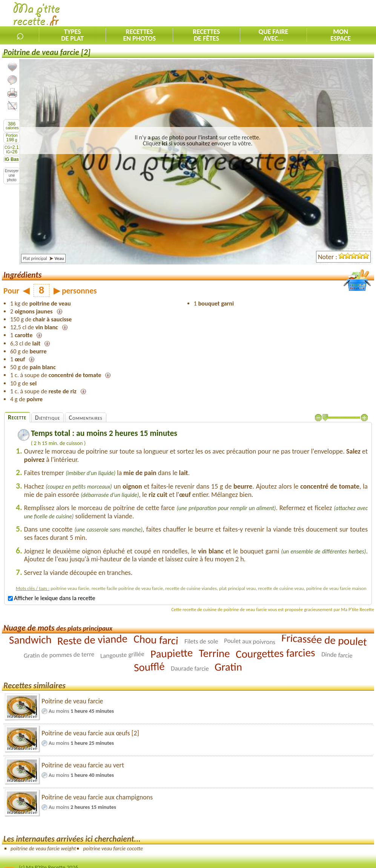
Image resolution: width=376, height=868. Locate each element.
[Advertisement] (288, 14)
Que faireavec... (274, 35)
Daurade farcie (190, 668)
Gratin (228, 666)
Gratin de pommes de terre (59, 655)
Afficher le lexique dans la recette (51, 598)
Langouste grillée (122, 655)
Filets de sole (201, 641)
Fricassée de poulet (324, 640)
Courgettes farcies (275, 653)
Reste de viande (93, 640)
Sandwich (30, 640)
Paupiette (171, 653)
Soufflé (149, 667)
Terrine (214, 653)
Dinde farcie (337, 655)
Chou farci (156, 640)
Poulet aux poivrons (250, 641)
